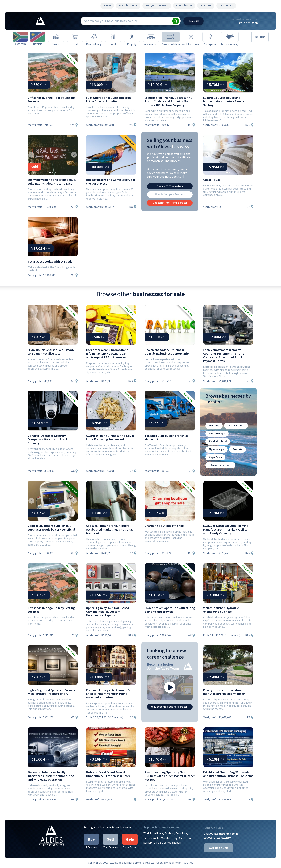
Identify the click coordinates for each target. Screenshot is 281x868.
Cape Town (215, 459)
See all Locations (220, 466)
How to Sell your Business (170, 199)
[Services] (59, 37)
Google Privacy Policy (169, 864)
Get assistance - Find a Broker (170, 207)
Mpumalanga (216, 452)
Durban (158, 844)
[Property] (139, 37)
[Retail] (79, 37)
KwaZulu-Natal (217, 444)
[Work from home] (200, 37)
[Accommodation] (179, 37)
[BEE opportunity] (240, 37)
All (193, 21)
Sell (110, 840)
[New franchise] (159, 37)
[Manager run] (220, 37)
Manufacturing (169, 839)
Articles (189, 864)
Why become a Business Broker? (170, 708)
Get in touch (218, 849)
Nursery (148, 844)
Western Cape (217, 437)
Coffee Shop (171, 844)
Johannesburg (235, 429)
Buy (91, 840)
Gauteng (214, 429)
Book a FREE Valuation (170, 191)
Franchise (181, 834)
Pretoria (236, 452)
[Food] (119, 37)
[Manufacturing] (99, 37)
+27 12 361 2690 (247, 23)
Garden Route (152, 839)
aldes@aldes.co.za (245, 19)
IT (180, 844)
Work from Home (153, 834)
